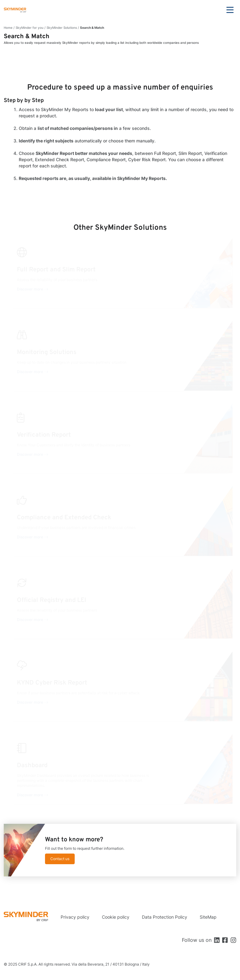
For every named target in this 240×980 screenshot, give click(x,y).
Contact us (60, 859)
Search (213, 10)
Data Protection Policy (165, 917)
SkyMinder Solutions (62, 28)
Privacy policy (75, 917)
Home (8, 28)
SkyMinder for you (30, 28)
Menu (230, 10)
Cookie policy (116, 917)
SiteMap (208, 917)
